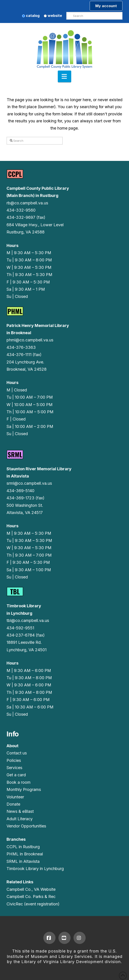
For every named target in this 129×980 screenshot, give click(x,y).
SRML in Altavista (23, 861)
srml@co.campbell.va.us (29, 483)
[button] (64, 76)
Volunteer (15, 797)
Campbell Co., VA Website (31, 889)
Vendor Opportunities (26, 826)
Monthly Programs (24, 789)
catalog (31, 16)
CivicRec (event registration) (33, 904)
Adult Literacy (20, 819)
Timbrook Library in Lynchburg (35, 869)
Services (14, 768)
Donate (13, 804)
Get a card (16, 775)
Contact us (17, 753)
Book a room (19, 782)
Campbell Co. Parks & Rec (31, 897)
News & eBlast (20, 811)
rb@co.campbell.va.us (27, 203)
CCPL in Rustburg (23, 847)
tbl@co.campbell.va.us (28, 620)
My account (106, 6)
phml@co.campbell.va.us (30, 340)
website (53, 16)
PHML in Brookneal (25, 854)
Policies (14, 760)
